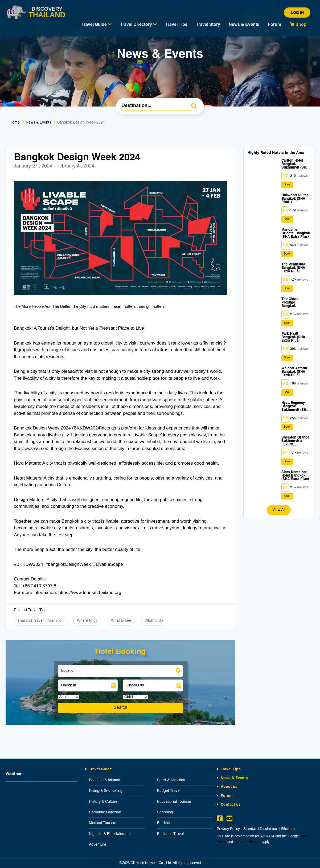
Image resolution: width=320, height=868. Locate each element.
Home (15, 122)
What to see (121, 621)
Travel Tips (176, 25)
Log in (297, 13)
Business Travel (170, 834)
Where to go (87, 621)
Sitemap (288, 829)
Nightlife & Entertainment (110, 834)
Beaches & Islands (104, 780)
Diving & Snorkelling (106, 791)
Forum (274, 25)
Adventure (98, 845)
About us (229, 787)
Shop (298, 24)
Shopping (165, 812)
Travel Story (208, 25)
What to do (154, 621)
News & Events (244, 25)
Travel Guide (100, 769)
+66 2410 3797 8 (39, 586)
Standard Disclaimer (260, 829)
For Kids (164, 823)
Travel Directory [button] (138, 24)
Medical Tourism (103, 823)
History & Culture (103, 802)
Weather (14, 774)
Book (287, 185)
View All (279, 510)
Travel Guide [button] (97, 24)
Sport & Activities (171, 780)
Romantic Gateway (105, 812)
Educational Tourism (174, 802)
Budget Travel (169, 791)
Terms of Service (247, 842)
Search (120, 708)
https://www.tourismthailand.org (90, 593)
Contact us (231, 805)
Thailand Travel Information (40, 621)
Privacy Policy (228, 829)
